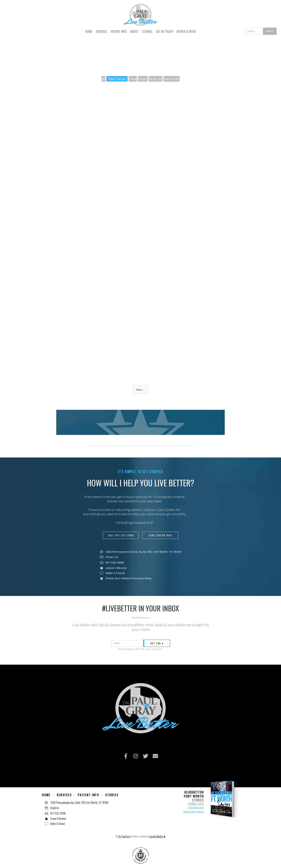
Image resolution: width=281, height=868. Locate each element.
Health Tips (155, 79)
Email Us (112, 557)
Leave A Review (116, 568)
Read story (69, 169)
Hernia (133, 79)
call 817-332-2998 (121, 535)
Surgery (143, 79)
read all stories (118, 433)
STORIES (147, 31)
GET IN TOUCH (165, 31)
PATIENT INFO (119, 31)
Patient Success (117, 79)
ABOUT (134, 31)
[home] (140, 13)
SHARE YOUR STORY (161, 433)
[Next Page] (141, 390)
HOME (89, 31)
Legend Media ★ (157, 836)
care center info (160, 535)
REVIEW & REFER (186, 31)
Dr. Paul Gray (125, 836)
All (103, 79)
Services (64, 795)
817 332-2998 (115, 562)
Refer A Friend (115, 573)
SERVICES (101, 31)
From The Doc (171, 79)
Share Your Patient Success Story (128, 578)
